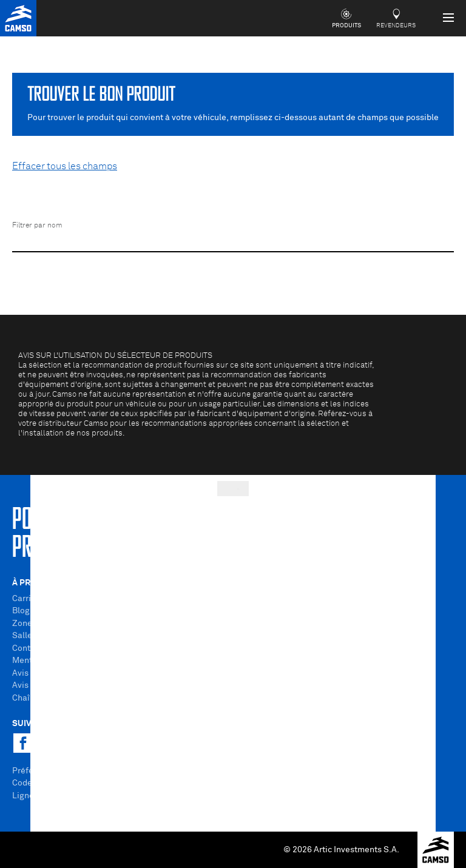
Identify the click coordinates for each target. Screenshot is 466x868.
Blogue (26, 611)
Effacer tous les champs (65, 166)
